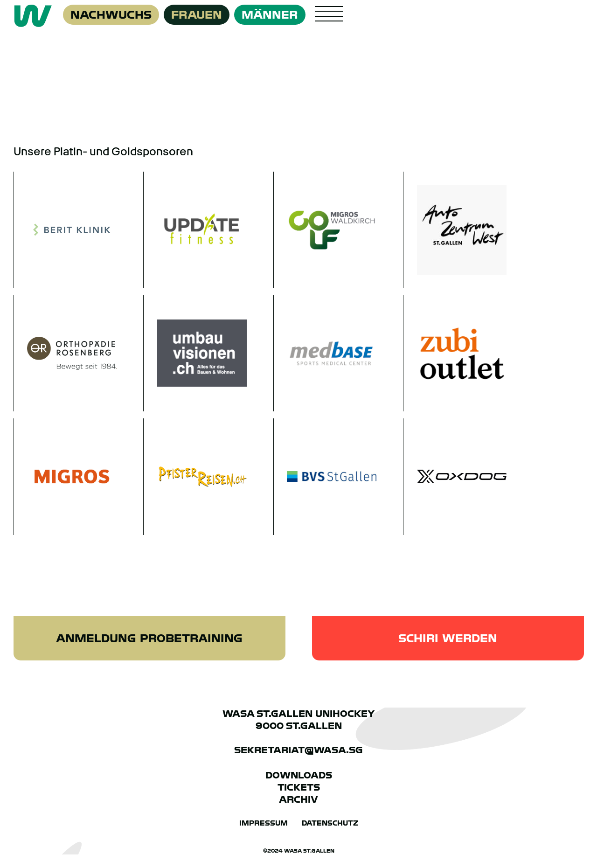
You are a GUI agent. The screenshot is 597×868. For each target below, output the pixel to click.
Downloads (299, 775)
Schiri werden (448, 639)
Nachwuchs (111, 15)
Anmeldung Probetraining (149, 639)
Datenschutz (330, 823)
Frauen (197, 15)
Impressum (264, 823)
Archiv (298, 799)
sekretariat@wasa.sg (298, 750)
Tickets (299, 787)
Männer (270, 15)
